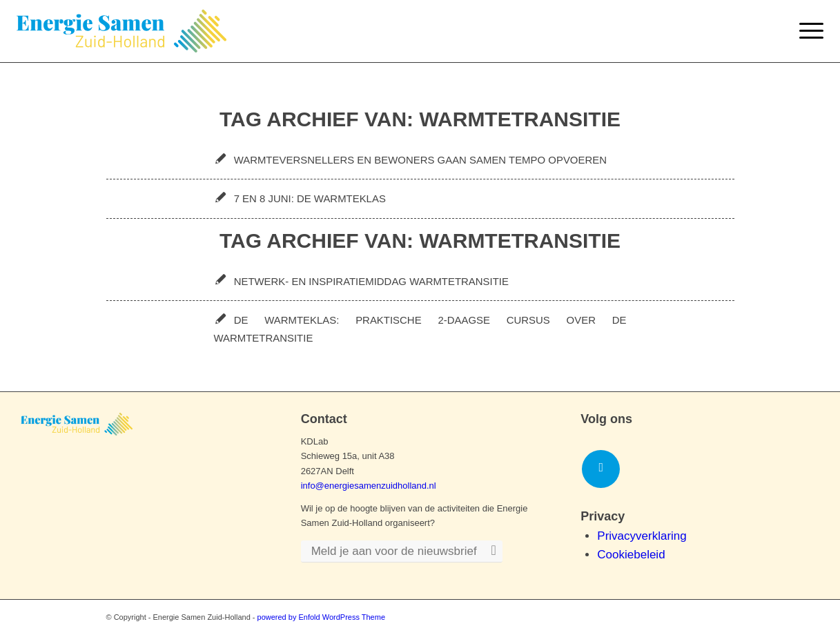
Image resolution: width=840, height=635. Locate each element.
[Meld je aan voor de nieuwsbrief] (402, 552)
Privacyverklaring (642, 536)
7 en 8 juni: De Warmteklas (310, 198)
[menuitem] (807, 31)
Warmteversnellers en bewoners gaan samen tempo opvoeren (420, 160)
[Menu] (807, 31)
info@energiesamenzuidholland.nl (369, 486)
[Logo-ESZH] (121, 31)
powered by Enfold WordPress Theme (321, 617)
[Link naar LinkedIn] (601, 469)
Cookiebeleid (631, 555)
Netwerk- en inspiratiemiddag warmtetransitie (371, 281)
